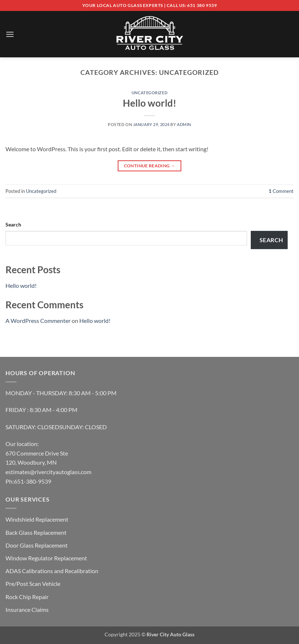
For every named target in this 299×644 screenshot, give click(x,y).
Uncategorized (149, 93)
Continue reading (150, 166)
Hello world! (149, 103)
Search (13, 224)
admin (184, 124)
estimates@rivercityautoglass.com (48, 472)
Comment (281, 191)
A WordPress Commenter (38, 321)
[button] (10, 34)
